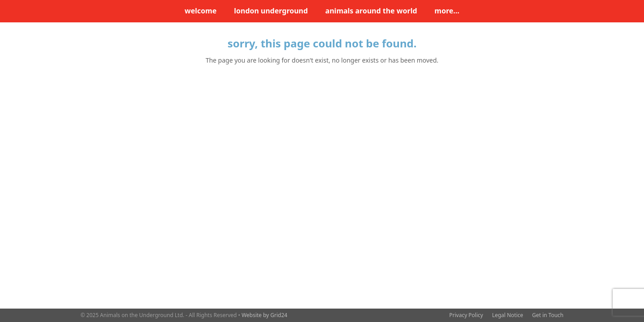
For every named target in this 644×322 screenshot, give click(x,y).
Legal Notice (508, 315)
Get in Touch (548, 315)
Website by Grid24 (264, 315)
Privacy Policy (466, 315)
